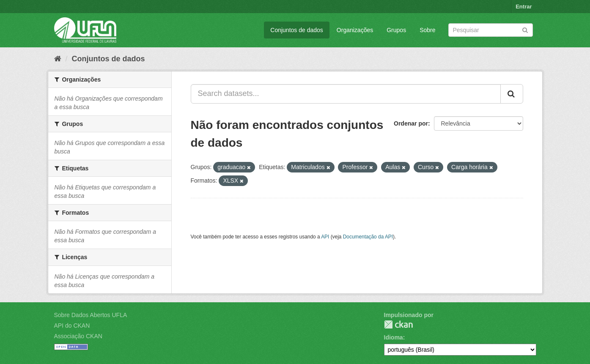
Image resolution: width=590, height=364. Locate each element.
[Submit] (525, 29)
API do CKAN (72, 326)
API (325, 237)
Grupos (396, 30)
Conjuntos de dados (297, 30)
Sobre (427, 30)
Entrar (524, 7)
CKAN (398, 324)
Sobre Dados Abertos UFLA (91, 315)
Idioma (394, 337)
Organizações (355, 30)
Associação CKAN (78, 336)
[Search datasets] (491, 30)
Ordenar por (411, 123)
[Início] (58, 59)
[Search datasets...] (346, 94)
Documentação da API (368, 237)
